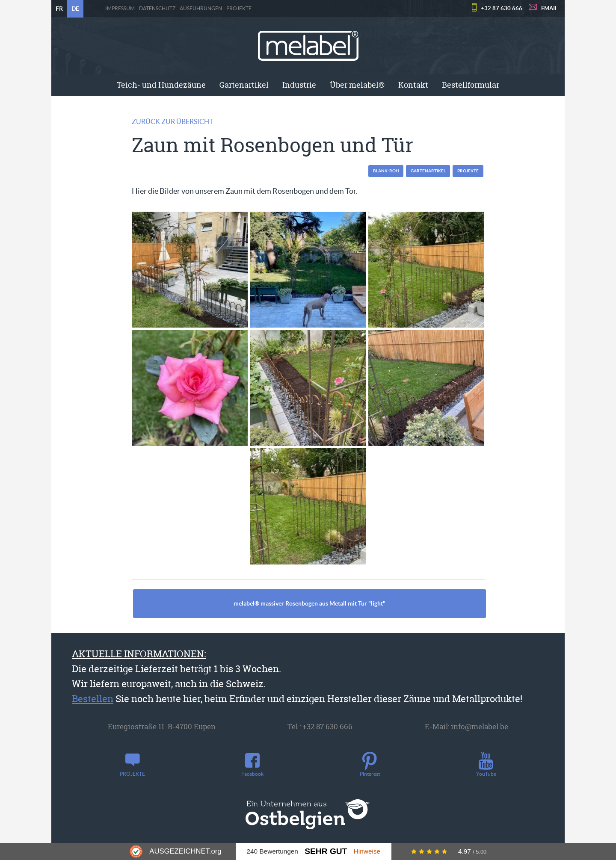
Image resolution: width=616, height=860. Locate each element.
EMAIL (549, 8)
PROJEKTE (239, 9)
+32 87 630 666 (502, 8)
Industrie (299, 85)
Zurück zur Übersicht (172, 121)
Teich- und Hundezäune (161, 85)
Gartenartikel (244, 85)
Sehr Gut (326, 851)
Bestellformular (471, 85)
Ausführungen (201, 9)
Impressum (120, 9)
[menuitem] (161, 85)
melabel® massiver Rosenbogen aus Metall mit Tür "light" (309, 603)
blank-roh (386, 171)
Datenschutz (157, 9)
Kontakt (413, 85)
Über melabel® (357, 85)
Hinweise (367, 851)
